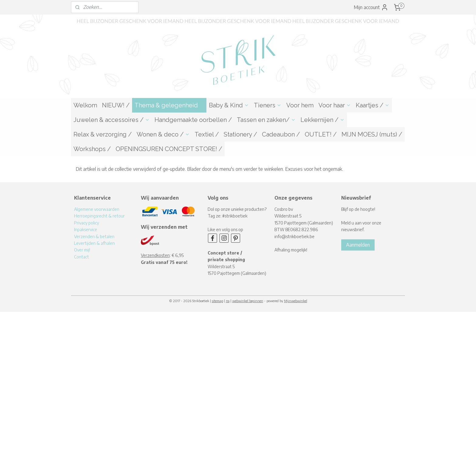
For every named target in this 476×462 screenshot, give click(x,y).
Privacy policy (87, 223)
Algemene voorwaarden (97, 209)
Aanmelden (358, 245)
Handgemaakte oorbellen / (193, 120)
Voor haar (335, 105)
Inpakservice (86, 229)
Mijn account (371, 7)
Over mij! (82, 250)
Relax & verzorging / (103, 134)
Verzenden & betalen (94, 236)
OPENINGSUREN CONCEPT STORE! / (169, 149)
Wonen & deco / (163, 134)
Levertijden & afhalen (94, 243)
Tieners (268, 105)
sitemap (218, 301)
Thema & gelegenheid (169, 105)
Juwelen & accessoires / (112, 120)
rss (228, 301)
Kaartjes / (373, 105)
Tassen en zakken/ (266, 120)
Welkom (85, 105)
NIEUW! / (116, 105)
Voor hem (300, 105)
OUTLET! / (321, 134)
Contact (82, 257)
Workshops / (92, 149)
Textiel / (207, 134)
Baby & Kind (229, 105)
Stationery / (240, 134)
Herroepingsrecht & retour (99, 216)
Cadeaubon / (281, 134)
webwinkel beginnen (248, 301)
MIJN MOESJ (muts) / (372, 134)
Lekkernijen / (323, 120)
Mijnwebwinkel (296, 301)
